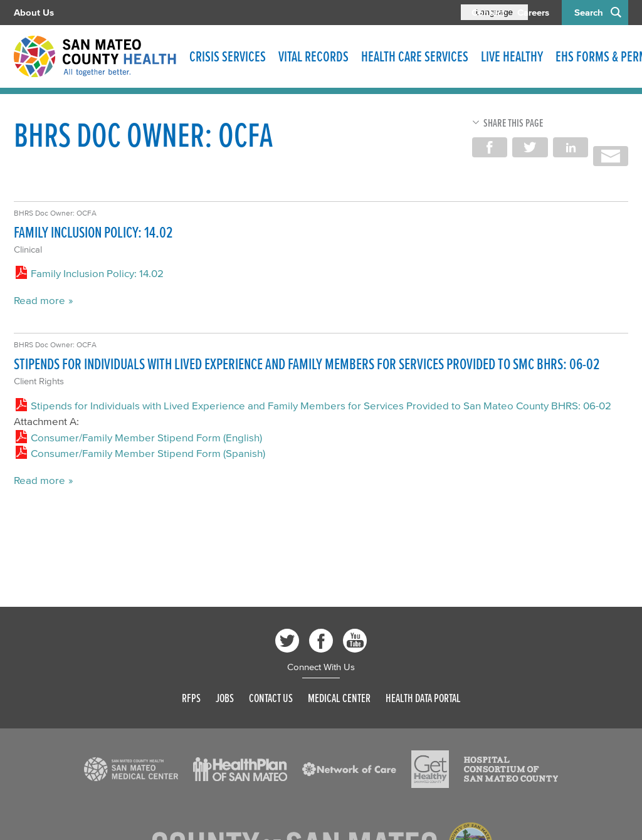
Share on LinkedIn (571, 147)
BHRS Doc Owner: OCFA (55, 213)
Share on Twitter (530, 147)
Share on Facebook (490, 147)
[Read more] (131, 769)
